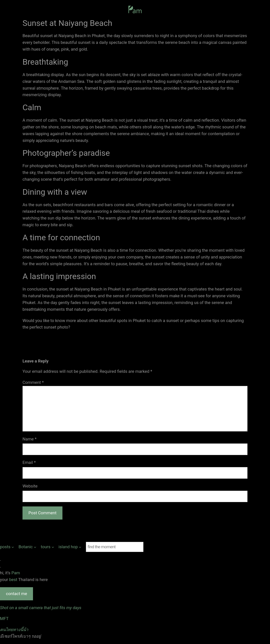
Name (30, 439)
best (14, 580)
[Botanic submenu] (27, 547)
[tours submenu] (47, 547)
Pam (16, 573)
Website (30, 486)
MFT (4, 619)
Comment (33, 382)
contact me (16, 594)
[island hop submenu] (70, 547)
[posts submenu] (7, 547)
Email (29, 462)
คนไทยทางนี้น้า (14, 630)
